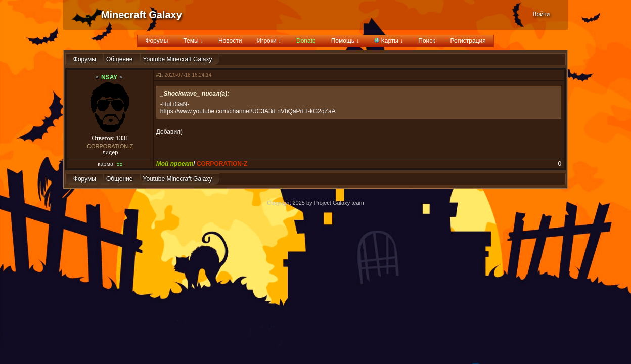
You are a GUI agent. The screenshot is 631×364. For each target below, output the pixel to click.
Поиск (426, 41)
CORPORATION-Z (110, 146)
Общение (120, 59)
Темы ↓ (193, 41)
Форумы (156, 41)
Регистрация (468, 41)
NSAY (109, 77)
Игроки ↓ (269, 41)
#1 (159, 75)
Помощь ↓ (345, 41)
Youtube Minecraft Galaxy (178, 59)
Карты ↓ (389, 41)
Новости (230, 41)
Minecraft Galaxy (142, 15)
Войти (542, 14)
